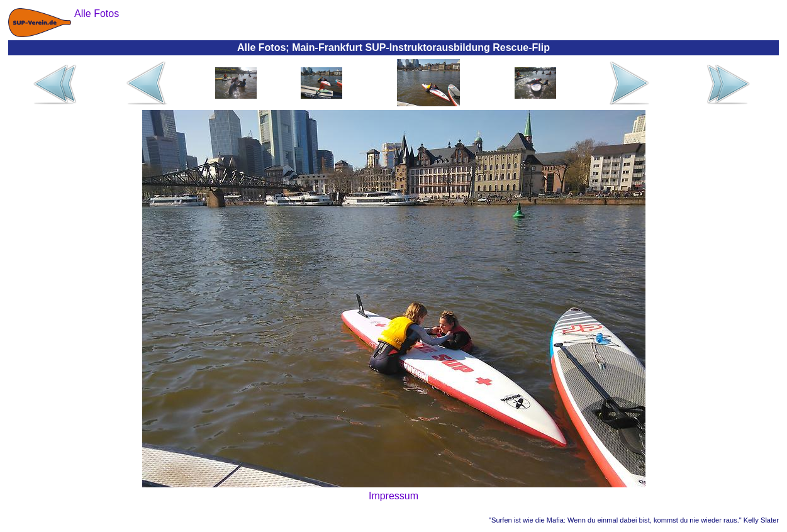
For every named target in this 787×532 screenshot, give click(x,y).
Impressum (394, 496)
